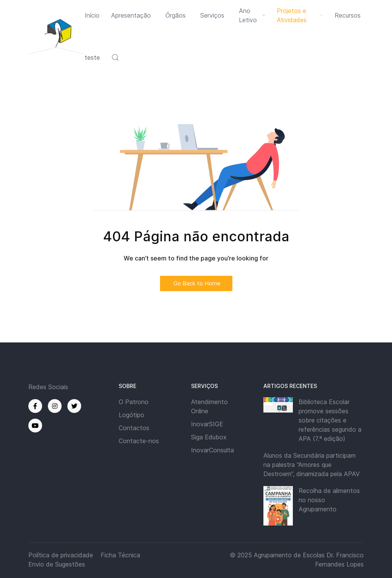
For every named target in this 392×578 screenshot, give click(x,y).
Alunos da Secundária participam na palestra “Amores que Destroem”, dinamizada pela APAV (312, 465)
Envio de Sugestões (57, 564)
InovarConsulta (212, 450)
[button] (115, 57)
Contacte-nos (139, 441)
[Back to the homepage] (56, 36)
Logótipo (131, 415)
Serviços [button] (212, 15)
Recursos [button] (348, 15)
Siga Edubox (209, 437)
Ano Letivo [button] (252, 15)
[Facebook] (35, 406)
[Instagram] (55, 406)
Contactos (134, 428)
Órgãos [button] (176, 15)
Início (92, 15)
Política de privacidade (61, 555)
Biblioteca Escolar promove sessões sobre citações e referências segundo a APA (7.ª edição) (330, 420)
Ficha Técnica (120, 555)
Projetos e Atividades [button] (300, 15)
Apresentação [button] (131, 15)
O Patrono (134, 402)
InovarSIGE (207, 424)
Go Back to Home (196, 283)
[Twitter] (74, 406)
